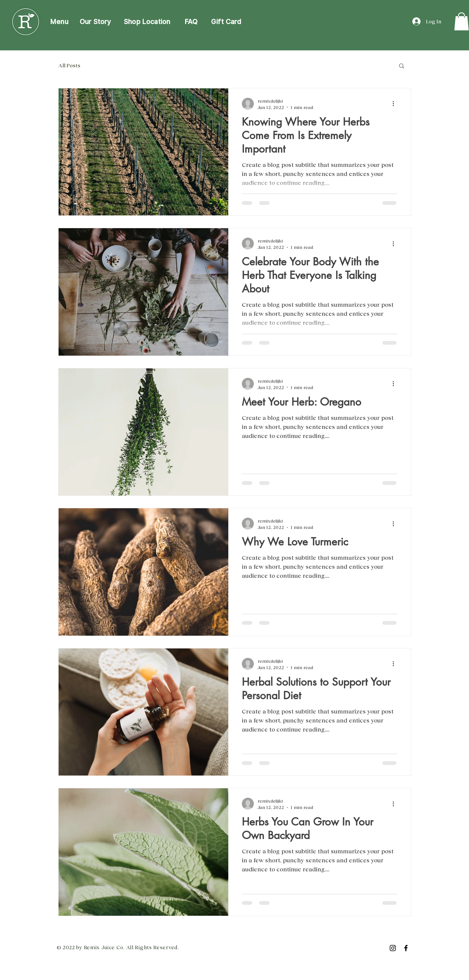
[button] (402, 66)
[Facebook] (406, 948)
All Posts (69, 65)
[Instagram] (393, 948)
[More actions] (396, 104)
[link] (461, 21)
